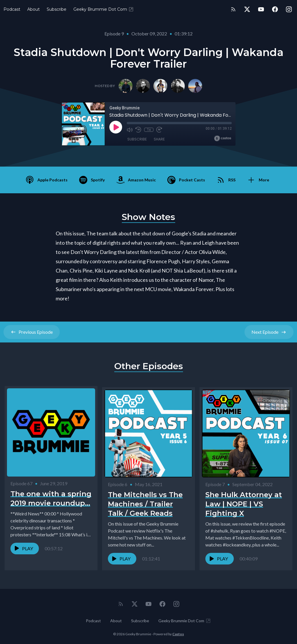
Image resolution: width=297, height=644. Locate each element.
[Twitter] (247, 9)
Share (159, 139)
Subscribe (57, 9)
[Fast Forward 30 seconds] (159, 130)
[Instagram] (289, 9)
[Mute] (130, 130)
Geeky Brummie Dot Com (104, 9)
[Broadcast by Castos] (223, 138)
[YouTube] (261, 9)
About (33, 9)
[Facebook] (275, 9)
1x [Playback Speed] (149, 130)
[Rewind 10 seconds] (138, 130)
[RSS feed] (233, 9)
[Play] (116, 127)
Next (269, 332)
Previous (32, 332)
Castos (178, 632)
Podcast (12, 9)
